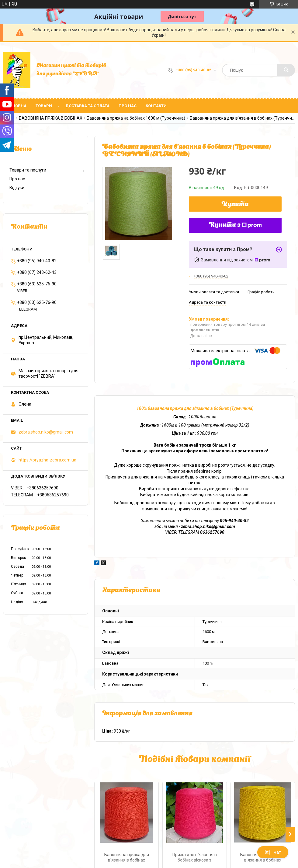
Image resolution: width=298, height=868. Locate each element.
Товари (44, 106)
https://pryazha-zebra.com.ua (47, 460)
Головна (17, 106)
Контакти (156, 106)
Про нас (128, 106)
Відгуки (17, 188)
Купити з (235, 225)
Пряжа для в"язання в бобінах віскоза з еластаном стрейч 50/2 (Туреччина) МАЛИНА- (195, 858)
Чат (273, 852)
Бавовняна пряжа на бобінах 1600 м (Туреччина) (136, 118)
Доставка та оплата (87, 106)
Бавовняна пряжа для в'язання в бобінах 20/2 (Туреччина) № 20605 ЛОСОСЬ (127, 858)
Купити (235, 205)
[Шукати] (286, 70)
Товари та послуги (28, 170)
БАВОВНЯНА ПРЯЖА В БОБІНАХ (51, 118)
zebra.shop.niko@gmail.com (46, 432)
